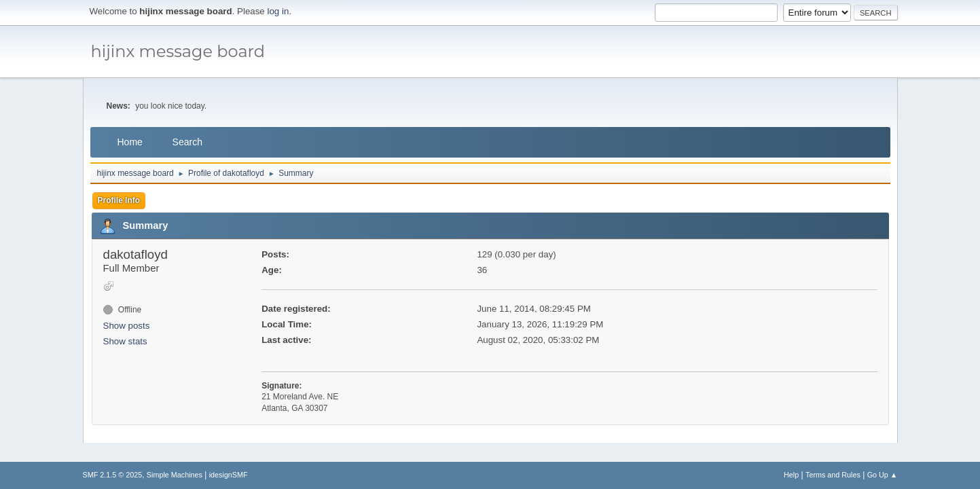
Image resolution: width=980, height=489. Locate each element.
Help (791, 475)
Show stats (125, 341)
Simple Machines (175, 475)
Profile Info (119, 200)
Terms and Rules (833, 475)
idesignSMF (229, 475)
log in (278, 11)
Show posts (127, 326)
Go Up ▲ (883, 475)
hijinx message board (178, 51)
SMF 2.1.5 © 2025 (113, 475)
